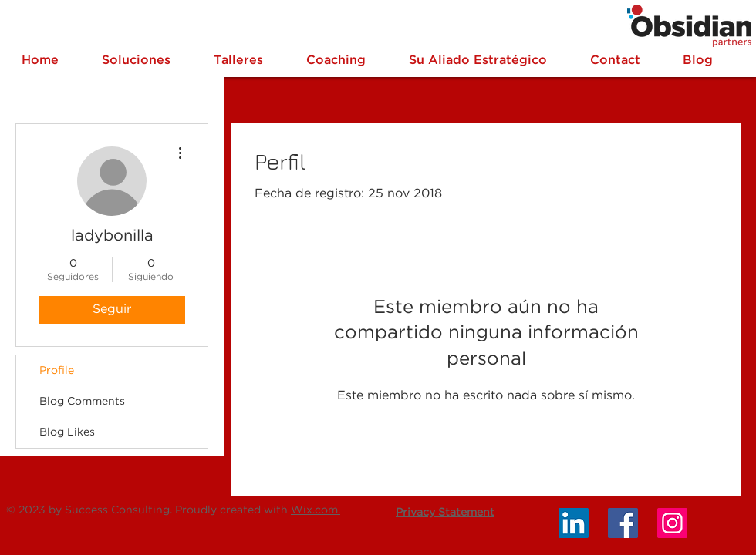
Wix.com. (316, 510)
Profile (57, 371)
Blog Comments (82, 402)
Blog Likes (67, 432)
